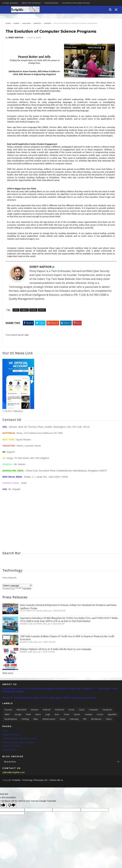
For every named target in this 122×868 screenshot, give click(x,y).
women (48, 25)
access (100, 727)
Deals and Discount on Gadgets (19, 755)
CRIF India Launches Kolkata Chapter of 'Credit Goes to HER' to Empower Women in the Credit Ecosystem (67, 651)
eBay (36, 732)
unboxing (74, 732)
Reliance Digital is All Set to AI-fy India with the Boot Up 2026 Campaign (56, 662)
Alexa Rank (21, 723)
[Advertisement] (61, 537)
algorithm (112, 727)
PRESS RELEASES (11, 747)
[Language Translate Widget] (17, 598)
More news (8, 686)
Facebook (107, 723)
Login (48, 727)
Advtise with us (56, 792)
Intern (38, 727)
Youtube (88, 727)
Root (57, 727)
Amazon (35, 723)
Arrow (71, 723)
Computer (93, 723)
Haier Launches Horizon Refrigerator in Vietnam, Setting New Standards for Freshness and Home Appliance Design (68, 619)
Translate (23, 601)
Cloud (81, 723)
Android (47, 723)
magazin (27, 25)
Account (8, 723)
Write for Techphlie (31, 3)
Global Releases (10, 3)
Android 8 (59, 723)
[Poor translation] (12, 817)
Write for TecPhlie (12, 759)
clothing (25, 732)
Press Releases (51, 3)
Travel (66, 727)
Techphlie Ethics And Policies (76, 3)
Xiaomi (77, 727)
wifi (85, 732)
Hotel (28, 727)
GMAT (7, 727)
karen (17, 25)
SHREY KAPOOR (41, 278)
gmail (63, 732)
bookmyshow (11, 732)
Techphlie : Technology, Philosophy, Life (30, 792)
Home (9, 25)
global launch (49, 732)
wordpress (96, 732)
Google (18, 727)
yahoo (109, 732)
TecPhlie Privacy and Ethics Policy (20, 751)
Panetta (38, 25)
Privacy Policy (9, 762)
